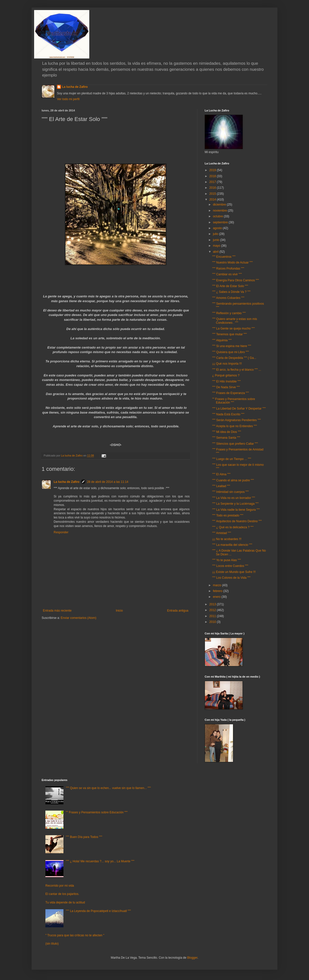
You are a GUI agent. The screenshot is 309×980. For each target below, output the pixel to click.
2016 (213, 188)
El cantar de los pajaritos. (62, 894)
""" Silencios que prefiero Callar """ (235, 444)
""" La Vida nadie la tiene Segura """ (236, 510)
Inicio (119, 611)
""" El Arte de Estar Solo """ (230, 286)
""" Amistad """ (222, 533)
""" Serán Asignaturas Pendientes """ (237, 420)
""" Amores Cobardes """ (228, 298)
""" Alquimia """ (222, 340)
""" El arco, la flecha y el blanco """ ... (237, 370)
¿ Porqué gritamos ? (226, 375)
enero (217, 597)
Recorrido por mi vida (60, 886)
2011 (213, 616)
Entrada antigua (178, 611)
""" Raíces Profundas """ (228, 269)
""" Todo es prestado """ (228, 515)
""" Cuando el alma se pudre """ (233, 480)
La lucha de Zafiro (75, 87)
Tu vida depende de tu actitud (65, 902)
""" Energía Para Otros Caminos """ (236, 280)
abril (216, 252)
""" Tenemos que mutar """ (229, 334)
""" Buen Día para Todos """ (84, 837)
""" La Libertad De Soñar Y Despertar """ (239, 409)
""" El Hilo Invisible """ (226, 381)
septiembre (221, 222)
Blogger (192, 958)
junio (217, 240)
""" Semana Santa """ (226, 438)
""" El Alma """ (221, 474)
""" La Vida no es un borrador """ (234, 498)
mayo (217, 246)
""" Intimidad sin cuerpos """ (230, 492)
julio (216, 234)
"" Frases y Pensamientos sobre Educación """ (234, 401)
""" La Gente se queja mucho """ (234, 329)
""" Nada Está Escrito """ (228, 414)
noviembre (220, 211)
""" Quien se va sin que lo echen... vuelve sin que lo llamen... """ (108, 788)
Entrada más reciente (57, 611)
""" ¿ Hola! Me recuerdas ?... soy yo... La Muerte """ (100, 861)
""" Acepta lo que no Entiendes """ (235, 426)
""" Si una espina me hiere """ (232, 346)
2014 (213, 200)
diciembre (220, 205)
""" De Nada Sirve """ (226, 387)
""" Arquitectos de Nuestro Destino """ (237, 521)
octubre (218, 216)
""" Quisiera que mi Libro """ (230, 352)
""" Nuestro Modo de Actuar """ (233, 263)
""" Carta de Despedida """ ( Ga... (234, 358)
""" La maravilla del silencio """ (232, 545)
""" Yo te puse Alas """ (226, 560)
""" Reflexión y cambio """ (229, 313)
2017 (213, 182)
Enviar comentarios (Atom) (79, 618)
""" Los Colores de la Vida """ (231, 578)
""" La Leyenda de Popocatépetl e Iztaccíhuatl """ (98, 911)
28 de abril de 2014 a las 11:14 (108, 482)
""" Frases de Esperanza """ (230, 393)
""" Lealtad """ (221, 486)
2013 (213, 604)
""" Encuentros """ (224, 257)
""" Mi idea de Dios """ (227, 432)
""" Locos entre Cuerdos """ (230, 566)
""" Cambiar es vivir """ (227, 274)
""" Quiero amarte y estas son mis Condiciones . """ (235, 321)
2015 (213, 194)
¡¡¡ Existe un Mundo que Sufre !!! (234, 572)
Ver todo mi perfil (68, 99)
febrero (218, 591)
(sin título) (52, 944)
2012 (213, 610)
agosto (218, 228)
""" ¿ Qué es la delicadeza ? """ (233, 527)
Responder (61, 532)
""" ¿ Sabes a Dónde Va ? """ (231, 292)
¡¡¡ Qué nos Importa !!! (227, 364)
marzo (218, 585)
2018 (213, 176)
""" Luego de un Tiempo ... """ (232, 459)
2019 (213, 170)
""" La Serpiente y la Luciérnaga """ (235, 504)
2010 (213, 622)
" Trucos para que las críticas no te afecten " (75, 935)
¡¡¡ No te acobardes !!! (227, 539)
